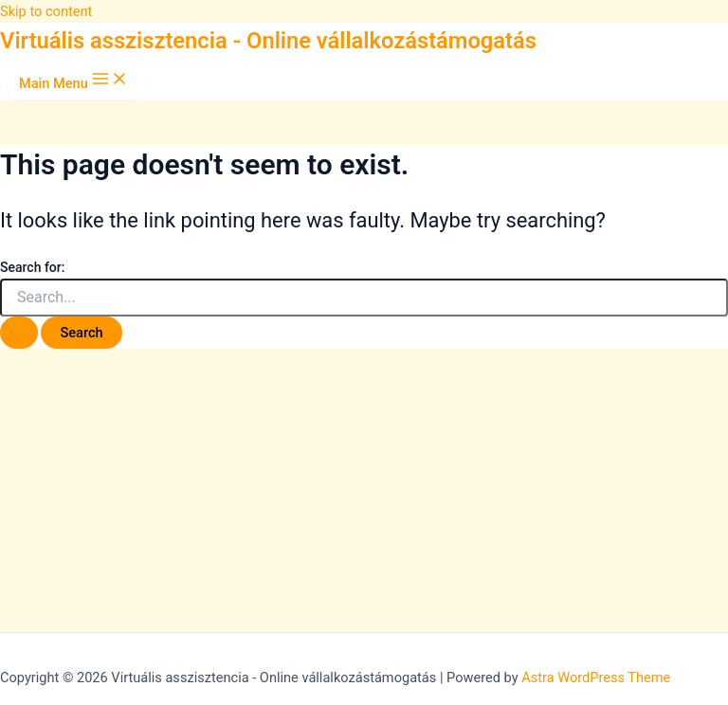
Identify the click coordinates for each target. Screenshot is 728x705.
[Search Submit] (19, 333)
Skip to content (46, 11)
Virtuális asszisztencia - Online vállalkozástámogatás (268, 41)
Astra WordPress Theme (596, 678)
